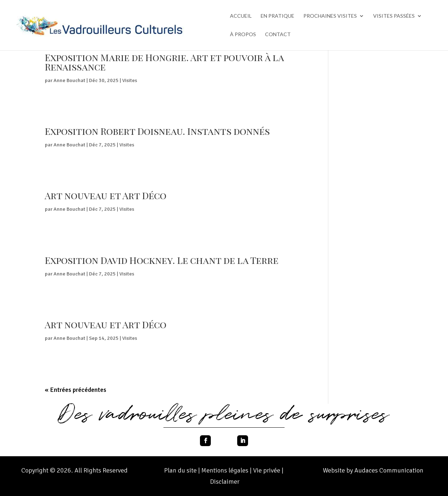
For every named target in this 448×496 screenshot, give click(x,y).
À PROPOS (243, 35)
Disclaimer (225, 482)
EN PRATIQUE (278, 16)
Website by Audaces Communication (373, 470)
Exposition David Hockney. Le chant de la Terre (162, 260)
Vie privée (267, 470)
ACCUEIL (241, 16)
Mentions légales (226, 470)
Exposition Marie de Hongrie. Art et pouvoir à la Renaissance (164, 62)
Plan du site (180, 470)
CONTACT (278, 35)
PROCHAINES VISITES (330, 16)
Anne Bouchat (69, 80)
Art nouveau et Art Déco (106, 195)
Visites (130, 80)
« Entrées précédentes (76, 390)
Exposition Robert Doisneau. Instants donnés (157, 131)
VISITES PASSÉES (394, 16)
